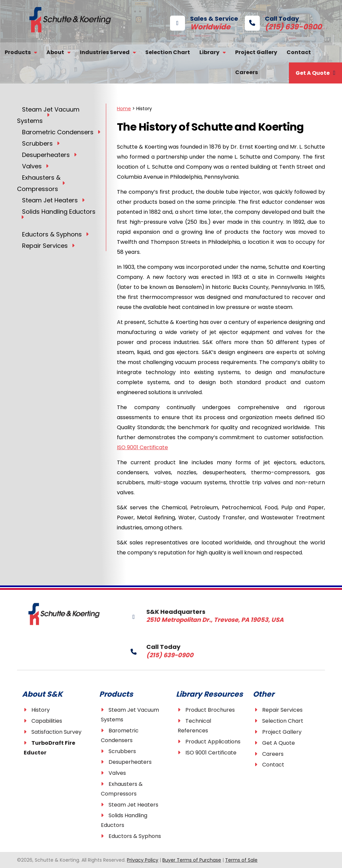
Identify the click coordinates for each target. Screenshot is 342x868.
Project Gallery (256, 52)
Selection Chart (168, 52)
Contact (299, 52)
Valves (117, 773)
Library (209, 52)
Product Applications (213, 742)
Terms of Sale (241, 860)
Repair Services (282, 710)
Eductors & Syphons (135, 836)
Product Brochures (210, 710)
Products (18, 52)
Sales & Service (204, 22)
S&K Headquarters (195, 615)
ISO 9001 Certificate (142, 447)
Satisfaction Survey (56, 732)
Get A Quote (313, 73)
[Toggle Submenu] (48, 115)
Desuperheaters (130, 762)
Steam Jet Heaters (133, 805)
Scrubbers (122, 751)
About (55, 52)
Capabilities (47, 721)
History (41, 710)
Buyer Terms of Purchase (192, 860)
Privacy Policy (143, 860)
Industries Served (105, 52)
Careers (246, 72)
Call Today (273, 22)
